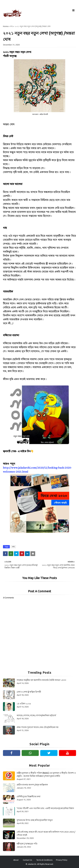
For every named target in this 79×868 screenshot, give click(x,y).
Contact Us (27, 860)
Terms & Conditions (44, 860)
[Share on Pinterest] (22, 554)
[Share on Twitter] (16, 554)
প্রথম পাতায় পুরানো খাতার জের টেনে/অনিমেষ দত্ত (37, 727)
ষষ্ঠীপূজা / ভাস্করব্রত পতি (27, 844)
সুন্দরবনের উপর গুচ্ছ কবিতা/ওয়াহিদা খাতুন (35, 820)
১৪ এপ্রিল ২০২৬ (24, 704)
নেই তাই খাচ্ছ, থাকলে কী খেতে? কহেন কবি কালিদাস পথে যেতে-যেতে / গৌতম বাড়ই (46, 833)
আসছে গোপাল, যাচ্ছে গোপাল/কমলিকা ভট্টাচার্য (36, 715)
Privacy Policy (62, 860)
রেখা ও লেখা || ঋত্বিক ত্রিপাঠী (29, 692)
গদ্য (11, 26)
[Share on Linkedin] (27, 554)
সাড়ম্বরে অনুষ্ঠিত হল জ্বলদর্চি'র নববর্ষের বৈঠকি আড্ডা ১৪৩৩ (41, 680)
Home (5, 26)
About (16, 860)
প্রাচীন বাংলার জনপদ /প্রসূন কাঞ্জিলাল (32, 785)
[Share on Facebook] (5, 554)
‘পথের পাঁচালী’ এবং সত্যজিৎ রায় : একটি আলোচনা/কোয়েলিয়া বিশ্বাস (45, 808)
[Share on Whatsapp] (11, 554)
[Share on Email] (33, 554)
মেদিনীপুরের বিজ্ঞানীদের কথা (29, 796)
